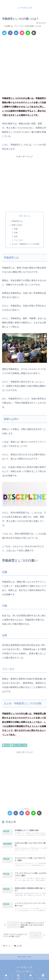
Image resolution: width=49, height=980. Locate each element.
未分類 (6, 745)
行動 (16, 233)
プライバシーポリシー (25, 971)
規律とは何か (17, 225)
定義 (16, 229)
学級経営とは (17, 221)
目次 (21, 216)
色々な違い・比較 (19, 745)
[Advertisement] (24, 63)
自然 (16, 236)
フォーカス (18, 240)
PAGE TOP (25, 957)
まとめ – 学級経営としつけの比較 (25, 244)
